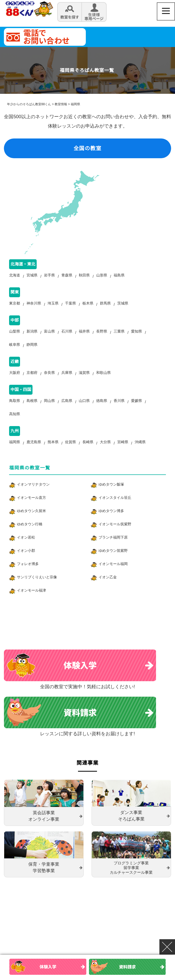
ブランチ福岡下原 (113, 548)
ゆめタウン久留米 (31, 521)
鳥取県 (15, 408)
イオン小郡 (26, 561)
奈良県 (49, 379)
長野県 (102, 335)
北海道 (15, 276)
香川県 (119, 408)
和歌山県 (103, 379)
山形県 (102, 276)
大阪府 (15, 379)
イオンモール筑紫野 (115, 534)
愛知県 (137, 335)
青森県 (67, 276)
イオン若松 (26, 548)
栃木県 (88, 306)
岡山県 (49, 408)
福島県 (119, 276)
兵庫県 (67, 379)
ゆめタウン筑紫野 (113, 561)
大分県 (105, 452)
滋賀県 (84, 379)
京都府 (32, 379)
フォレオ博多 (28, 574)
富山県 (49, 335)
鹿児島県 (34, 452)
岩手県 (49, 276)
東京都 (15, 306)
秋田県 (84, 276)
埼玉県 (53, 306)
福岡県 (15, 452)
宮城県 (32, 276)
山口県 (84, 408)
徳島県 (102, 408)
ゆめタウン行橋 (30, 534)
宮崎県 (123, 452)
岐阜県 (15, 350)
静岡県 (32, 350)
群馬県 (105, 306)
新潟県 (32, 335)
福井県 (84, 335)
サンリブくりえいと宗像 (37, 587)
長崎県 (88, 452)
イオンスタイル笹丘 (115, 508)
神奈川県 (34, 306)
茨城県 (123, 306)
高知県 (15, 423)
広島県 (67, 408)
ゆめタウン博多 (111, 521)
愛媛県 (137, 408)
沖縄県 (140, 452)
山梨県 (15, 335)
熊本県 (53, 452)
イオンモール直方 (31, 508)
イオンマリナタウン (33, 495)
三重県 (119, 335)
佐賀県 (70, 452)
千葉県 (70, 306)
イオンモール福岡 (113, 574)
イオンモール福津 (31, 601)
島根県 (32, 408)
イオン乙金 (108, 587)
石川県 (67, 335)
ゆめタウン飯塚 (111, 495)
